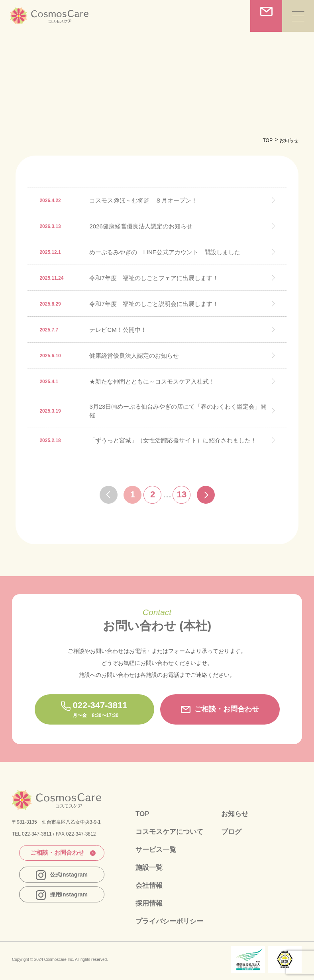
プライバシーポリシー (169, 921)
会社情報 (149, 886)
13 (182, 494)
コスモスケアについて (169, 832)
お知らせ (235, 814)
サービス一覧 (156, 850)
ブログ (231, 832)
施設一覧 (149, 868)
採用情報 (149, 903)
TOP (267, 140)
